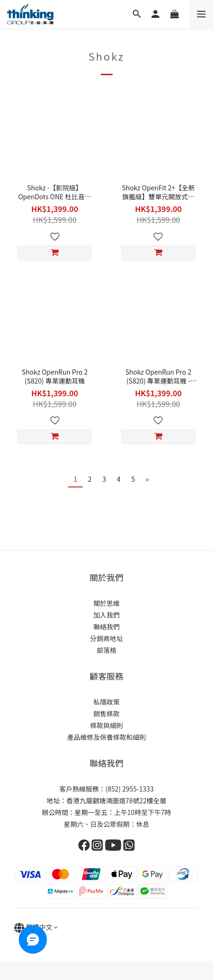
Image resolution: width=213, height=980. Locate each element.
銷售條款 (106, 713)
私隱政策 (106, 702)
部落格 (106, 650)
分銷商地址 (106, 638)
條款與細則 (106, 725)
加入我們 (106, 615)
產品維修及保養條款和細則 (106, 737)
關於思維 (106, 603)
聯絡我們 (106, 627)
